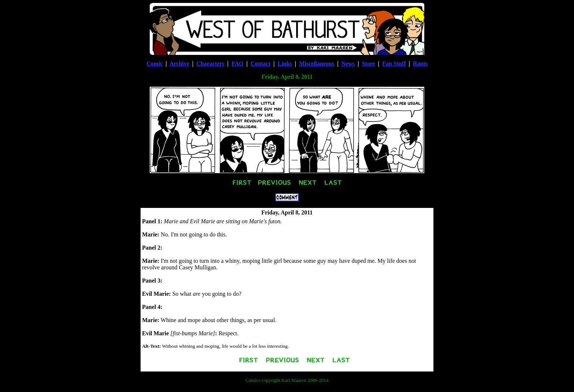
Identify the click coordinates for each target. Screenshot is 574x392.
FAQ (237, 64)
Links (285, 64)
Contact (261, 64)
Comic (154, 64)
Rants (420, 64)
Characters (210, 64)
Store (368, 64)
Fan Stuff (394, 64)
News (348, 64)
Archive (179, 64)
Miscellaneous (317, 64)
